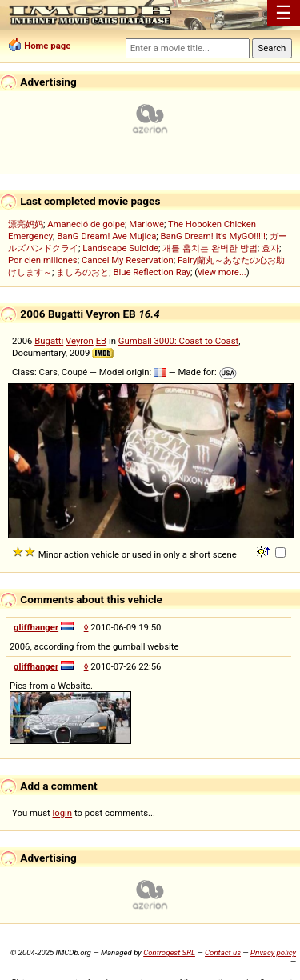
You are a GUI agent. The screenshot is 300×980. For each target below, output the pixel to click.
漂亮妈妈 (26, 224)
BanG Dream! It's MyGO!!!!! (213, 236)
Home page (47, 46)
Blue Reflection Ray (152, 272)
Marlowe (146, 224)
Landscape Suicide (120, 248)
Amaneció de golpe (86, 224)
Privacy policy (273, 952)
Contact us (223, 952)
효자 (270, 248)
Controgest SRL (169, 952)
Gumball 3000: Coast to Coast (179, 341)
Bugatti (49, 341)
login (63, 813)
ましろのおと (82, 272)
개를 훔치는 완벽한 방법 (210, 248)
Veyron (80, 341)
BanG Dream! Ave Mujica (106, 236)
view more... (222, 272)
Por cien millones (43, 260)
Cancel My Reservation (128, 260)
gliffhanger (36, 627)
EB (102, 341)
